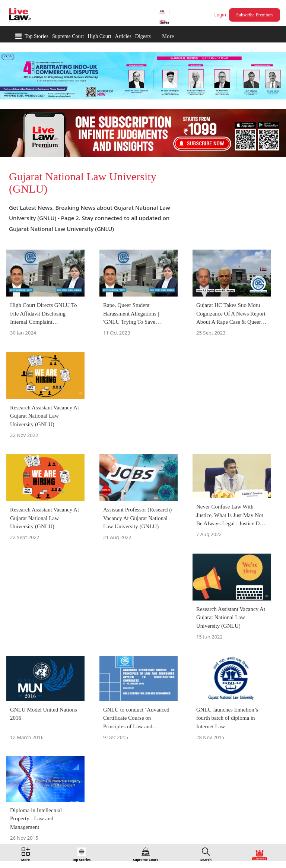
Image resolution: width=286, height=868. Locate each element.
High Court (99, 36)
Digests (143, 36)
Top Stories (36, 36)
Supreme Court (68, 36)
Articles (123, 36)
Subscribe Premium (254, 15)
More (168, 36)
